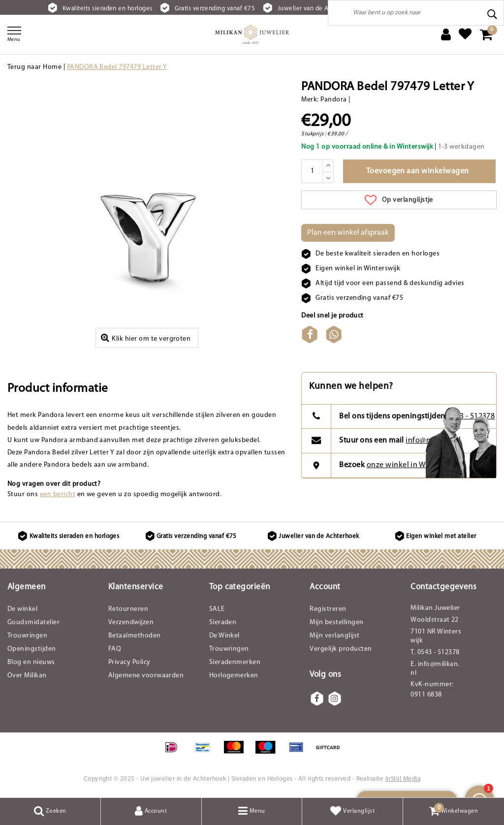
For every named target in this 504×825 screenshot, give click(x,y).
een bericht (58, 494)
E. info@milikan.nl (435, 669)
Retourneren (128, 609)
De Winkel (224, 636)
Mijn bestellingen (336, 622)
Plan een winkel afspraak (348, 233)
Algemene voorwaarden (146, 676)
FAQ (115, 649)
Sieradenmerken (235, 662)
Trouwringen (27, 636)
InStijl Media (403, 779)
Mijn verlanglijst (334, 636)
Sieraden (223, 622)
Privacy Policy (129, 662)
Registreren (328, 609)
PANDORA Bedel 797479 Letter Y (117, 67)
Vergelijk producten (341, 649)
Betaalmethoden (135, 636)
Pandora (333, 100)
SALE (217, 609)
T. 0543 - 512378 (435, 652)
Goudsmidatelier (33, 622)
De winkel (22, 609)
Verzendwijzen (131, 622)
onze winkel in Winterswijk (413, 465)
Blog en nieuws (31, 662)
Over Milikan (27, 676)
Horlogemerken (234, 676)
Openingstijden (32, 649)
